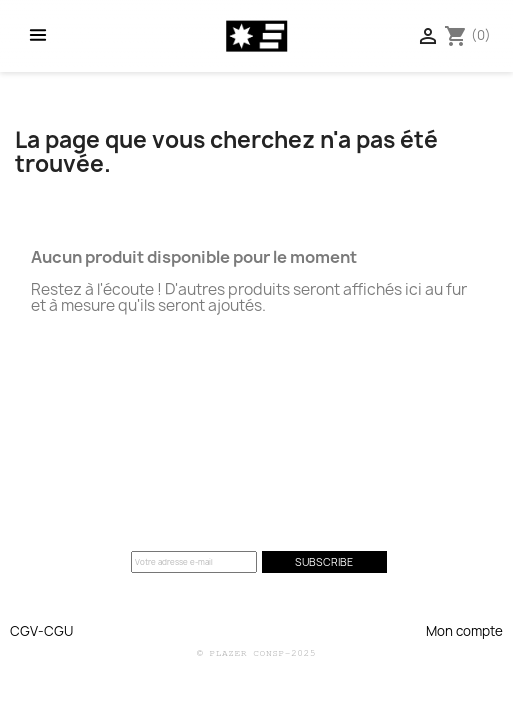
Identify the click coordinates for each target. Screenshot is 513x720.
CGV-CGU (41, 631)
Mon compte (464, 631)
